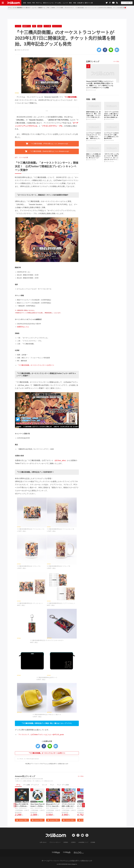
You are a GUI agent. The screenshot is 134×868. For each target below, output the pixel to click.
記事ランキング (93, 61)
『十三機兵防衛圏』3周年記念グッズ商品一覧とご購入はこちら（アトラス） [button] (47, 723)
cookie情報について (83, 842)
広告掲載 (93, 842)
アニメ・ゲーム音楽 (63, 785)
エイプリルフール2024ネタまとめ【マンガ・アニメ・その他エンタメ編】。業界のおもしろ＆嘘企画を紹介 (94, 136)
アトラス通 (60, 8)
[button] (83, 805)
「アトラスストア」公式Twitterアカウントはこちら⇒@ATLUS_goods (40, 735)
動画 (70, 3)
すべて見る (81, 776)
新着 (25, 3)
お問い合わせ (43, 842)
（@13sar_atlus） (60, 460)
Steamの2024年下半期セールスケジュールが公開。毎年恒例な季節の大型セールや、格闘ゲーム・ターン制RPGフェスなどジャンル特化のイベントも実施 (100, 84)
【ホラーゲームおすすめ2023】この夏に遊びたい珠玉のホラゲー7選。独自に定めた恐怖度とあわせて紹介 (111, 115)
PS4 (48, 8)
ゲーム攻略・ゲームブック (31, 785)
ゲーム (18, 785)
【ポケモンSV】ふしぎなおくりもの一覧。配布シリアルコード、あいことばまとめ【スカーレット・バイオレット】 (112, 157)
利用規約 (66, 842)
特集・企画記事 (78, 3)
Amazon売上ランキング (25, 776)
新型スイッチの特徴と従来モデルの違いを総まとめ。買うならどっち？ (93, 156)
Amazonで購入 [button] (22, 820)
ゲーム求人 (58, 3)
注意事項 (73, 842)
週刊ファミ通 (89, 3)
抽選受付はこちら (23, 327)
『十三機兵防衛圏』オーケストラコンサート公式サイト (36, 365)
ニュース (65, 3)
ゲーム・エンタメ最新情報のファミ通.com (19, 8)
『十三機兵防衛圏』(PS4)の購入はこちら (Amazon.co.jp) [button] (47, 144)
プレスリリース (69, 8)
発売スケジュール (48, 3)
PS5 (33, 3)
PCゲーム (39, 3)
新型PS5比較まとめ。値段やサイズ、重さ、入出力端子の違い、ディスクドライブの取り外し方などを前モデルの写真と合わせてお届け (93, 115)
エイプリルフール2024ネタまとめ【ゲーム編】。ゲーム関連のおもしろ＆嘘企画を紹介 (111, 136)
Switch (29, 3)
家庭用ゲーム (42, 8)
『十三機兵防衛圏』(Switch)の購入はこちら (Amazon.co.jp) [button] (47, 151)
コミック (44, 785)
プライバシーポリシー (55, 842)
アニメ (52, 785)
